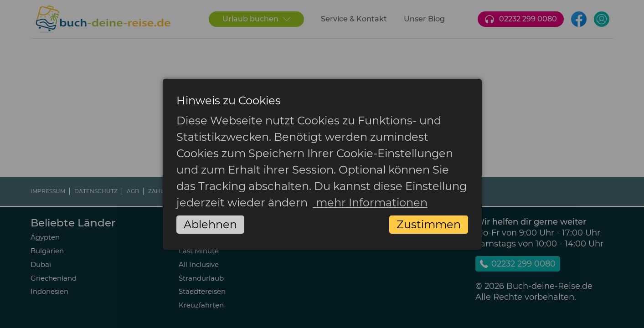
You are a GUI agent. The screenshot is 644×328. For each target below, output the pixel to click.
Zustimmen (429, 224)
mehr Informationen (370, 202)
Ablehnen (210, 224)
